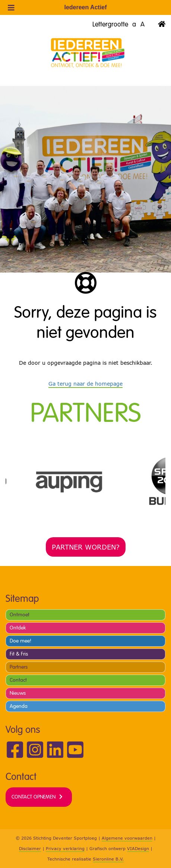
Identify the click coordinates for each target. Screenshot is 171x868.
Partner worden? (86, 547)
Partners (19, 667)
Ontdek (18, 628)
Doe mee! (20, 641)
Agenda (19, 706)
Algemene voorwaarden (127, 838)
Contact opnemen (34, 797)
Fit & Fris (19, 654)
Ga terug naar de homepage (85, 384)
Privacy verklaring (65, 848)
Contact (18, 680)
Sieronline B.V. (108, 859)
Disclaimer (30, 848)
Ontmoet (20, 615)
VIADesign (138, 848)
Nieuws (18, 693)
